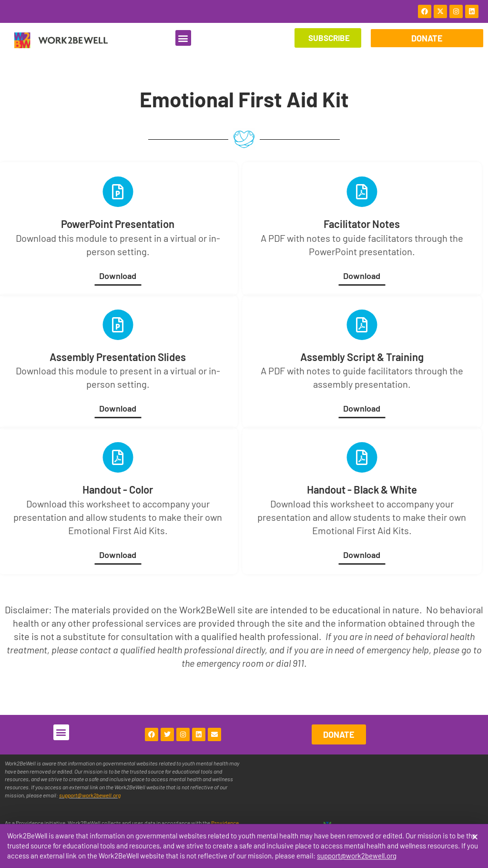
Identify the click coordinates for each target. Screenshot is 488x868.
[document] (244, 434)
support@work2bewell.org (357, 859)
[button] (475, 840)
